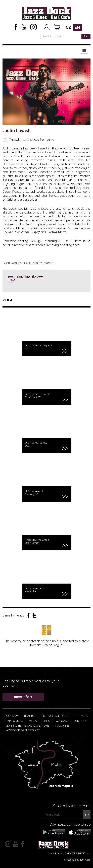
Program (12, 716)
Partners (81, 721)
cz (68, 27)
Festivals (81, 716)
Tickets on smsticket (54, 716)
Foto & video (14, 721)
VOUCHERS (62, 726)
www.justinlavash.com (38, 263)
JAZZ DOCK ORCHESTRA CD (23, 730)
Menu (46, 721)
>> (87, 814)
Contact (62, 721)
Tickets (29, 716)
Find (86, 36)
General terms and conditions (27, 726)
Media (33, 721)
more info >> (23, 697)
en (77, 27)
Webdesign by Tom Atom (77, 860)
